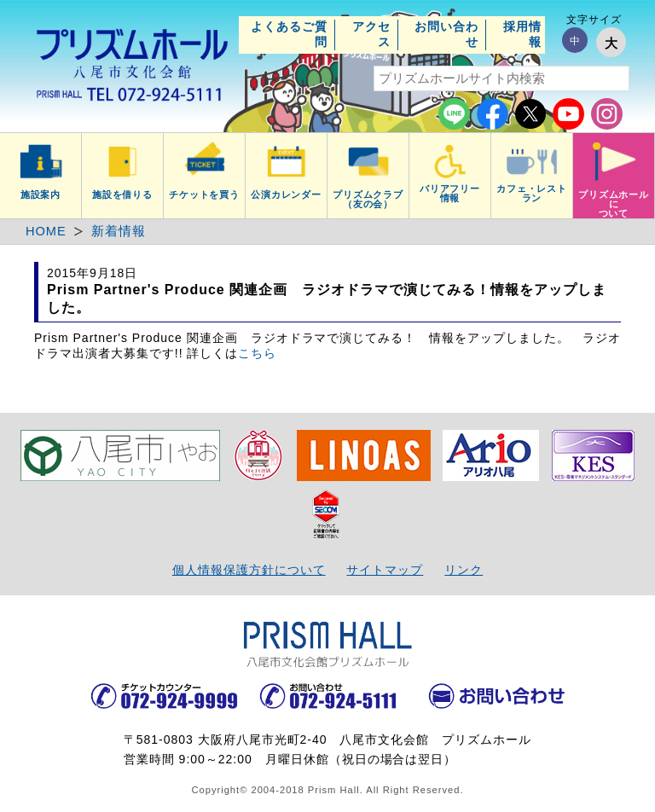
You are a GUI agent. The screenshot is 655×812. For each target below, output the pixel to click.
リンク (464, 570)
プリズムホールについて (614, 204)
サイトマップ (385, 570)
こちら (257, 353)
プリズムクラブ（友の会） (368, 199)
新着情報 (119, 231)
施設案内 (41, 194)
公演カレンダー (287, 194)
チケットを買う (205, 194)
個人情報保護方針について (249, 570)
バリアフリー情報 (450, 193)
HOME (46, 231)
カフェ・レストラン (532, 193)
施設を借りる (123, 194)
